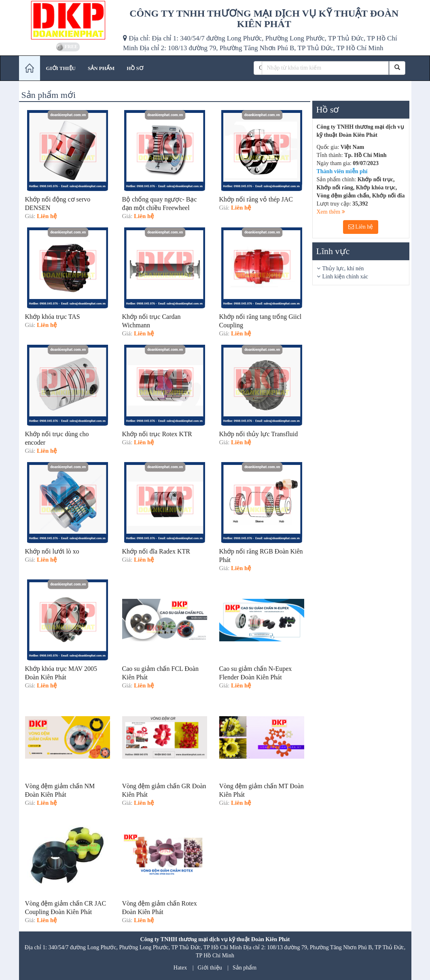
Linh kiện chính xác (345, 277)
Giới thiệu (210, 968)
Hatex (180, 968)
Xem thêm (331, 212)
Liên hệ (361, 227)
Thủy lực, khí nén (343, 268)
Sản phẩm (245, 968)
